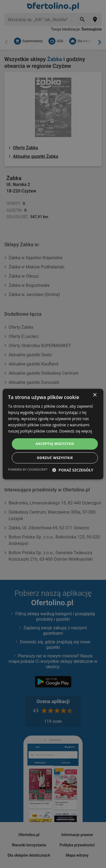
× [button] (95, 395)
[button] (73, 470)
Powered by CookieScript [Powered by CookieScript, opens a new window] (28, 469)
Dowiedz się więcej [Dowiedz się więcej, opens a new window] (76, 431)
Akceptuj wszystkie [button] (55, 444)
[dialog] (53, 434)
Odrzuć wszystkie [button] (55, 458)
